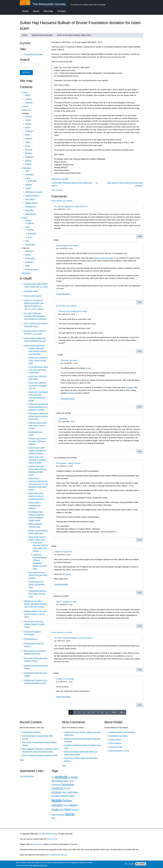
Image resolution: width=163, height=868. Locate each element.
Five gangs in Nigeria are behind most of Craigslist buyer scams (38, 416)
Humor (28, 146)
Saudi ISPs (29, 210)
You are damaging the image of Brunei (71, 206)
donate (71, 393)
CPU (65, 788)
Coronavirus (67, 784)
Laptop (72, 796)
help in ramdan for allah (66, 602)
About (36, 11)
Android (61, 777)
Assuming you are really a (67, 246)
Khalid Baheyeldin (63, 294)
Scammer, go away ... (70, 360)
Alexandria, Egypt (31, 291)
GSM (70, 792)
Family (25, 92)
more (22, 760)
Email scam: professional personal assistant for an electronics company (38, 407)
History (28, 127)
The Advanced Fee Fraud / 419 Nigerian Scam (37, 584)
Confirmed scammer (63, 552)
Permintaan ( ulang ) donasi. (69, 463)
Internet (28, 188)
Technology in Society (60, 179)
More (53, 818)
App (69, 777)
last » (122, 712)
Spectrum (75, 810)
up (97, 183)
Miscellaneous (31, 214)
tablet (54, 815)
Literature (29, 138)
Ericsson (56, 792)
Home (25, 11)
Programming (30, 207)
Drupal (28, 178)
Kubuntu (64, 796)
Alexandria (32, 233)
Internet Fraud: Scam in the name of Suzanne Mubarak (38, 441)
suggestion (63, 419)
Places (25, 218)
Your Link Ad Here (27, 776)
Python (66, 805)
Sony (68, 809)
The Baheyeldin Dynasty (48, 834)
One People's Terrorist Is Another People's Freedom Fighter (35, 624)
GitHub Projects (115, 743)
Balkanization (63, 781)
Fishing (28, 255)
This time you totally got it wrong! (73, 311)
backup (54, 781)
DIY (69, 788)
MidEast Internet (32, 203)
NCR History (30, 199)
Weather (31, 223)
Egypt (27, 227)
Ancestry (29, 99)
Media (28, 135)
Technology (27, 168)
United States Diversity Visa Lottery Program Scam (37, 594)
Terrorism (29, 150)
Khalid (28, 95)
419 (53, 777)
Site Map (48, 11)
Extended (29, 103)
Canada (28, 221)
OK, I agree (129, 864)
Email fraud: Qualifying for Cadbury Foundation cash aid (38, 385)
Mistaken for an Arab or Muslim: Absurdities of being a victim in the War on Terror (36, 604)
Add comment (57, 190)
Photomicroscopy (32, 269)
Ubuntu (70, 814)
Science (28, 124)
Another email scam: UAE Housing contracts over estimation (38, 351)
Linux (27, 171)
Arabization (29, 174)
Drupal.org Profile (115, 747)
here (89, 368)
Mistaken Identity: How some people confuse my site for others (35, 614)
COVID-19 (57, 788)
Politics (28, 142)
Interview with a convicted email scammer (35, 505)
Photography (30, 258)
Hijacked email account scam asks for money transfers (38, 425)
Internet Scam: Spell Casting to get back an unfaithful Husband (37, 450)
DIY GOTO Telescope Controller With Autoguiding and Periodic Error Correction (36, 316)
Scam (62, 810)
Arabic (74, 777)
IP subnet (67, 574)
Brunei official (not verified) (62, 201)
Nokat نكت (27, 110)
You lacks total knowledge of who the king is (73, 638)
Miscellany (27, 273)
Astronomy (29, 251)
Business (29, 153)
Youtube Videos (115, 740)
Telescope (60, 815)
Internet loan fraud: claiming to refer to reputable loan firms (36, 496)
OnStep (67, 801)
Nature (28, 266)
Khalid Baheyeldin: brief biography (122, 732)
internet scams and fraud (103, 258)
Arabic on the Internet (33, 296)
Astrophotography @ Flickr (119, 751)
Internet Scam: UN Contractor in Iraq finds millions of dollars (37, 460)
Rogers (73, 805)
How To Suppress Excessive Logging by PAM (40, 755)
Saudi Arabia (30, 245)
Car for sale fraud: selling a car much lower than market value (38, 370)
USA (27, 241)
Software (29, 185)
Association (32, 181)
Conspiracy (56, 785)
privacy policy (38, 844)
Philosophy (29, 157)
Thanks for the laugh (65, 679)
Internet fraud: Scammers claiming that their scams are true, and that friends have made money (38, 484)
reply (140, 236)
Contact (62, 11)
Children (28, 164)
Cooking (28, 116)
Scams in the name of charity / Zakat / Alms (74, 35)
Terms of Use (52, 839)
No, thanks (141, 864)
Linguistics (29, 131)
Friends (25, 106)
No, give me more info (39, 865)
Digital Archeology (32, 196)
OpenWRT (57, 805)
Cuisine (31, 230)
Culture (28, 120)
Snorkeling (29, 262)
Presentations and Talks (34, 54)
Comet (71, 781)
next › (115, 712)
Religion (28, 161)
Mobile (57, 800)
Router (55, 809)
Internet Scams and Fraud (42, 35)
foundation (130, 387)
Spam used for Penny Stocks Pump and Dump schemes (38, 575)
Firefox (64, 792)
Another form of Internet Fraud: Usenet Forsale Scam (38, 360)
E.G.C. (30, 237)
